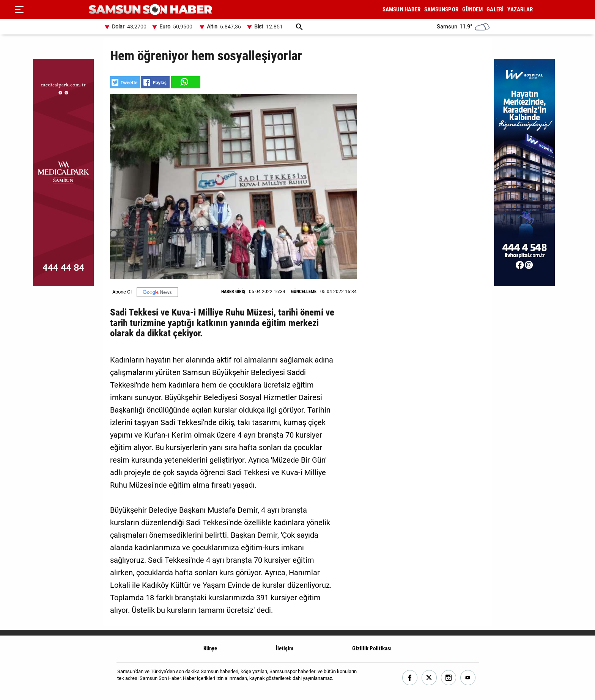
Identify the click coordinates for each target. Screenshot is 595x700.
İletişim (285, 648)
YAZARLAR (520, 9)
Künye (210, 648)
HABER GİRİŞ (233, 292)
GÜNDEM (472, 9)
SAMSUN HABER (401, 9)
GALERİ (495, 9)
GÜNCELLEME (304, 292)
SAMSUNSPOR (441, 9)
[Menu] (19, 9)
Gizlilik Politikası (372, 648)
